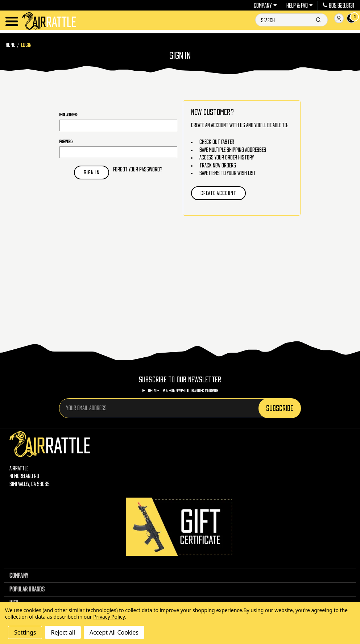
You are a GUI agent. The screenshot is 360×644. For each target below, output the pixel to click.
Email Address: (69, 115)
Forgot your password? (138, 169)
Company (265, 5)
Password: (66, 142)
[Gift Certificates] (180, 527)
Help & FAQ (300, 5)
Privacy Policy (109, 617)
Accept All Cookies (114, 632)
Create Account (218, 193)
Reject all (63, 632)
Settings (25, 632)
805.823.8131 (338, 5)
